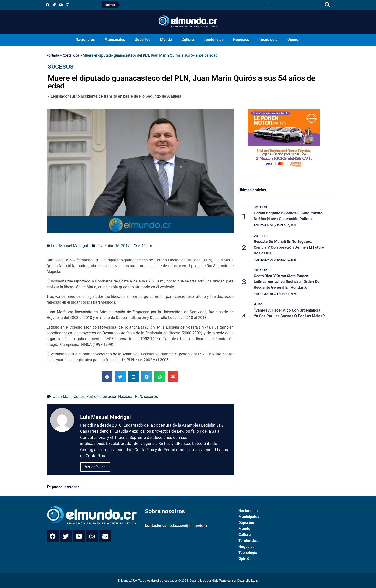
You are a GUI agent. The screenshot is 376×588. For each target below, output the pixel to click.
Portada (53, 55)
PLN (139, 397)
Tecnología (268, 39)
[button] (327, 5)
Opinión (294, 39)
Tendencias (214, 39)
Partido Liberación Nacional (110, 397)
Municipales (115, 39)
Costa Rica (71, 55)
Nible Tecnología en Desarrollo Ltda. (235, 581)
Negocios (241, 39)
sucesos (151, 397)
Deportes (143, 39)
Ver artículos (95, 467)
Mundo (166, 39)
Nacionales (85, 39)
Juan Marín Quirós (69, 397)
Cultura (188, 39)
